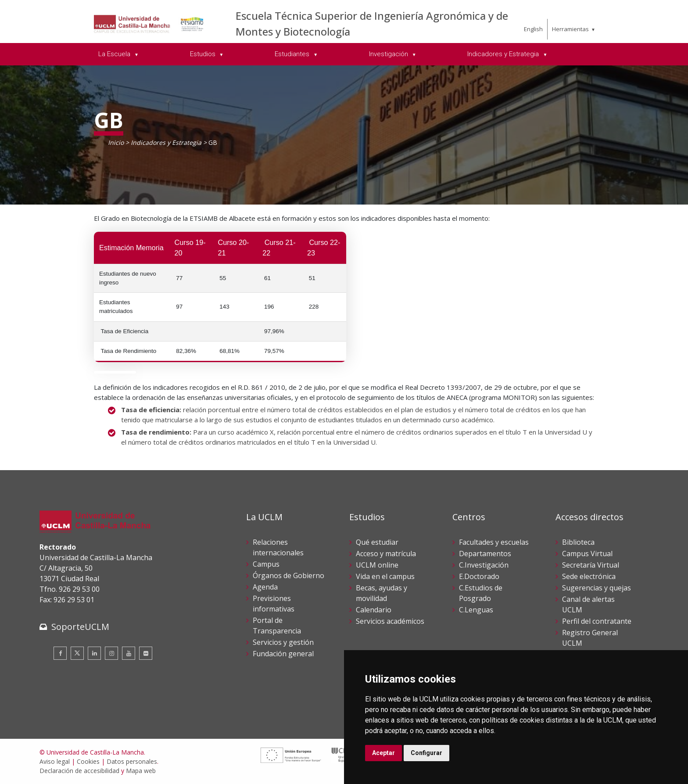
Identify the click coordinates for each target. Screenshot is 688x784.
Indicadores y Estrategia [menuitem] (504, 54)
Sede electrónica (589, 576)
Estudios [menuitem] (204, 54)
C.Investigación (484, 565)
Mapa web (141, 771)
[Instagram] (111, 653)
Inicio (116, 142)
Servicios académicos (390, 621)
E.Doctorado (479, 576)
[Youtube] (129, 653)
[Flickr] (146, 653)
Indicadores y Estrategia (166, 142)
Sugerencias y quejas (597, 588)
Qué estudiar (377, 542)
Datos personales (132, 761)
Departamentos (485, 554)
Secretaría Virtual (591, 565)
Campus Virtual (587, 554)
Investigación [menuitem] (389, 54)
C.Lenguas (476, 610)
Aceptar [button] (383, 753)
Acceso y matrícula (386, 554)
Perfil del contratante (597, 621)
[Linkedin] (94, 653)
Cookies (88, 761)
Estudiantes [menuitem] (293, 54)
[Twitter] (77, 653)
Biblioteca (578, 542)
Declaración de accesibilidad (79, 771)
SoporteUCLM (80, 627)
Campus (266, 564)
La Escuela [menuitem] (115, 54)
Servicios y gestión (283, 642)
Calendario (374, 610)
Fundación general (283, 654)
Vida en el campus (385, 576)
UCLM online (377, 565)
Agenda (265, 587)
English (533, 29)
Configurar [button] (426, 753)
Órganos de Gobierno (288, 575)
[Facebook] (60, 653)
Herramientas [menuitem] (570, 29)
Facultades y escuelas (494, 542)
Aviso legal (55, 761)
